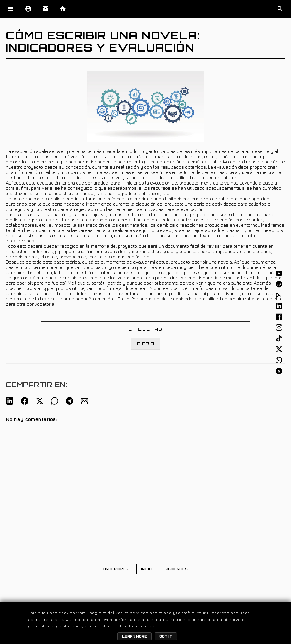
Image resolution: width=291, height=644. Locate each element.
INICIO (146, 569)
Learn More (134, 636)
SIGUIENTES (176, 569)
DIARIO (145, 344)
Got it (166, 636)
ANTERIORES (116, 569)
